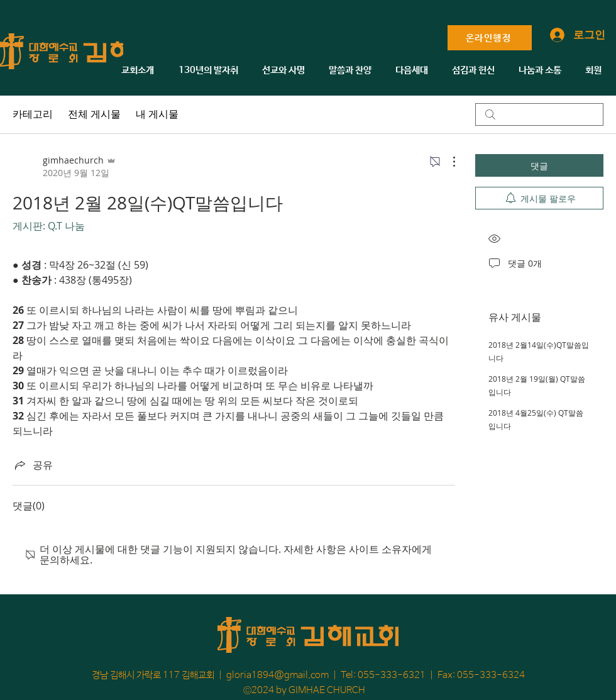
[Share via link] (33, 465)
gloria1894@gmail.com (278, 675)
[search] (539, 114)
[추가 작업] (448, 162)
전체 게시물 (94, 114)
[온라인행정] (490, 38)
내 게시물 (157, 114)
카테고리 (33, 114)
